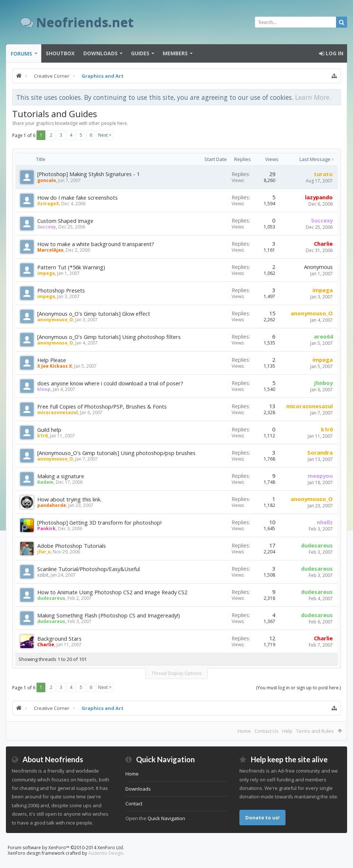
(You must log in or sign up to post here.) (298, 688)
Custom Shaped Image (65, 221)
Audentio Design (105, 853)
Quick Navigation (166, 818)
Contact (134, 804)
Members (175, 53)
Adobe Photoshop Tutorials (72, 546)
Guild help (49, 430)
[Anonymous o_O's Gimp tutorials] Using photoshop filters (109, 337)
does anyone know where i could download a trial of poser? (110, 383)
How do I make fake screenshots (77, 197)
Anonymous (318, 267)
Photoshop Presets (61, 290)
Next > (105, 135)
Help (287, 731)
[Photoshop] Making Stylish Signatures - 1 (89, 174)
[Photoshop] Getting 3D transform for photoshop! (99, 522)
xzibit (43, 575)
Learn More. (313, 97)
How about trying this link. (69, 499)
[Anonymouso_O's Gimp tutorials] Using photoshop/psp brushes (116, 453)
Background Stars (59, 638)
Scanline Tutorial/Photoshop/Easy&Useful (89, 569)
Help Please (52, 360)
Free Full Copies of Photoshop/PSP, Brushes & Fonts (102, 406)
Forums (21, 54)
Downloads (101, 53)
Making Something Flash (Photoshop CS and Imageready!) (109, 615)
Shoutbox (60, 53)
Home (244, 731)
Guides (140, 53)
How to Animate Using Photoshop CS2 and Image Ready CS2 (112, 592)
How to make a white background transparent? (96, 244)
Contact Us (267, 731)
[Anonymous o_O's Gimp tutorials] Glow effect (94, 314)
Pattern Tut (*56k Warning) (71, 267)
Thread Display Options (176, 673)
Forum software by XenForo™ (66, 848)
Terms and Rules (315, 731)
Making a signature (61, 476)
